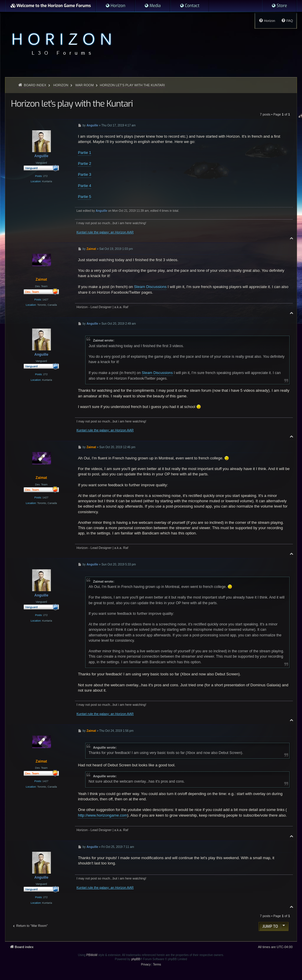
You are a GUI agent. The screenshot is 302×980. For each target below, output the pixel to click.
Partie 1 (84, 153)
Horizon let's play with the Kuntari (132, 85)
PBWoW (92, 955)
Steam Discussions (150, 287)
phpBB (136, 959)
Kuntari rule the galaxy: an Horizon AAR (105, 232)
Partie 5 (84, 197)
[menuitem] (115, 6)
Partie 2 (84, 164)
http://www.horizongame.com (102, 815)
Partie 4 (84, 186)
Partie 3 (84, 174)
